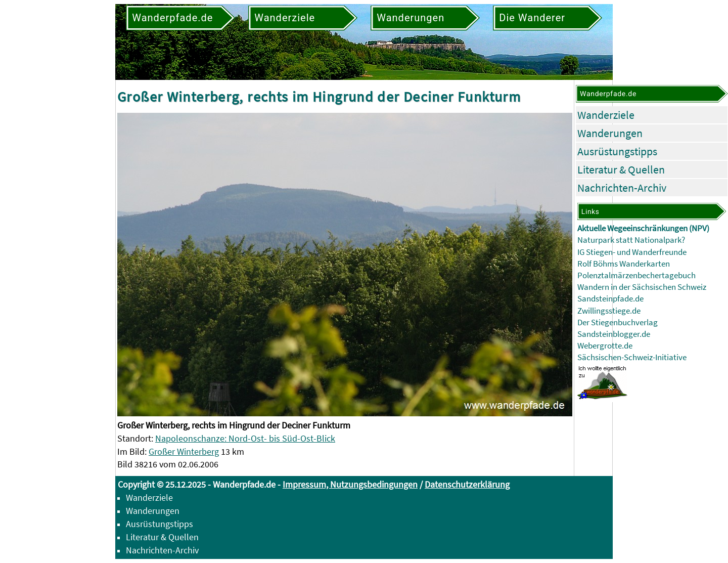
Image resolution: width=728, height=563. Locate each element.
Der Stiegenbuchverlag (618, 322)
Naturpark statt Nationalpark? (631, 240)
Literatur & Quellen (621, 169)
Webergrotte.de (605, 346)
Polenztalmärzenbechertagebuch (636, 275)
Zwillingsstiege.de (609, 311)
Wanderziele (606, 115)
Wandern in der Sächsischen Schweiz (642, 287)
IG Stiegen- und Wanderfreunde (632, 252)
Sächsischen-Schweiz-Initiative (632, 357)
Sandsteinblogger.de (614, 334)
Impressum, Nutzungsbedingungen (350, 484)
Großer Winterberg (184, 451)
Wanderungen (610, 133)
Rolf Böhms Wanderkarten (624, 264)
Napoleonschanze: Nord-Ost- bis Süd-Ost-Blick (245, 438)
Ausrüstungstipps (617, 151)
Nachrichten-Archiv (622, 188)
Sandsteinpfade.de (610, 299)
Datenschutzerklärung (467, 484)
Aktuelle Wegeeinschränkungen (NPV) (643, 228)
